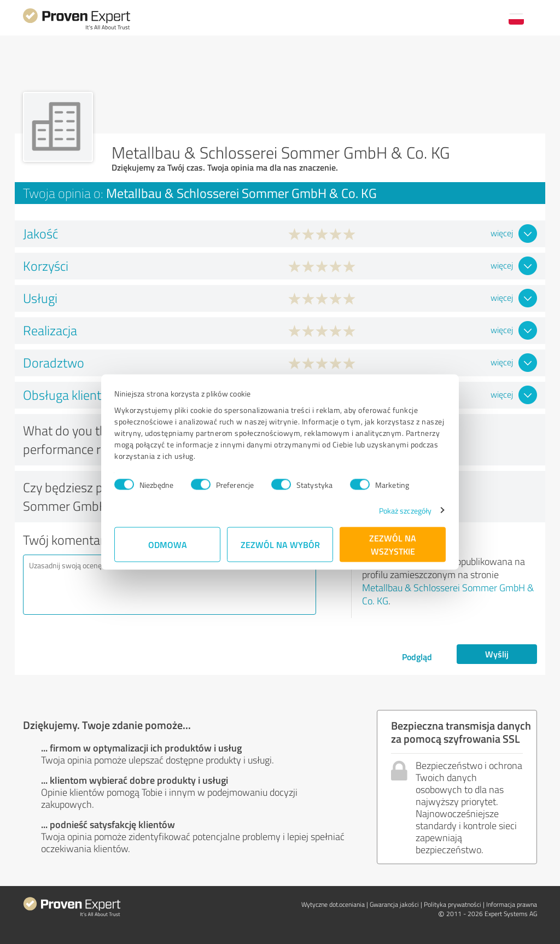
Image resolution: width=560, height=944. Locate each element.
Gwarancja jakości (394, 904)
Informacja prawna (512, 904)
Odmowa (168, 544)
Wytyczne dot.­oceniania (333, 904)
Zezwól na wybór (280, 544)
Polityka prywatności (453, 904)
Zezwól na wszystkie (393, 544)
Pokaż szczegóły (406, 510)
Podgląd (417, 657)
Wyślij (497, 654)
